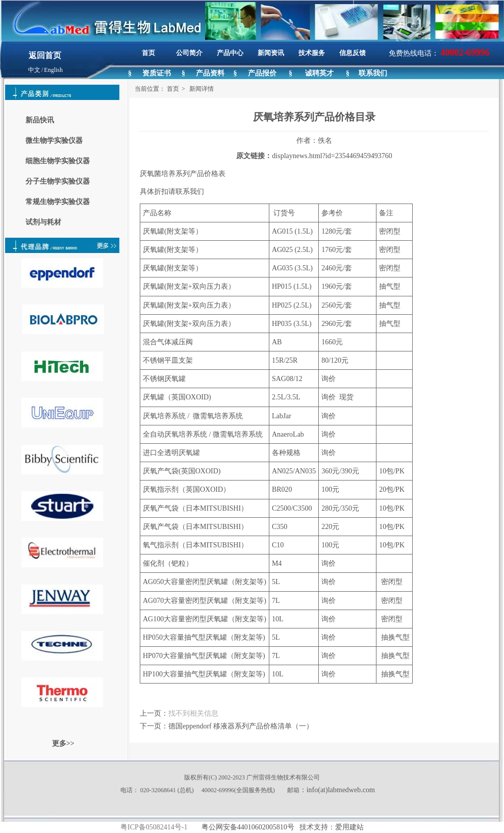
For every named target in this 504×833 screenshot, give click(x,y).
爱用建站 (349, 827)
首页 (173, 89)
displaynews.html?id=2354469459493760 (332, 156)
